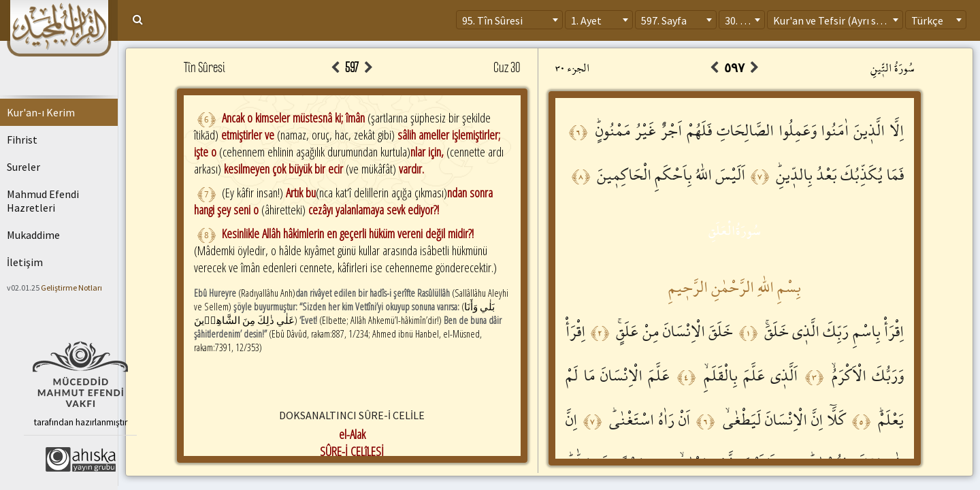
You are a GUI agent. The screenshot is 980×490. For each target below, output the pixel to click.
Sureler (23, 167)
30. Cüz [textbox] (741, 20)
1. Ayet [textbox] (586, 20)
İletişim (25, 262)
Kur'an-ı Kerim (41, 112)
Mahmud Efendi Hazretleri (43, 201)
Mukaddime (33, 235)
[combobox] (509, 20)
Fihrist (22, 140)
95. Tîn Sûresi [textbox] (492, 20)
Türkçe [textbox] (927, 20)
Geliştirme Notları (71, 288)
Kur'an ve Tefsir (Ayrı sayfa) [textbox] (836, 20)
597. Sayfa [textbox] (664, 20)
